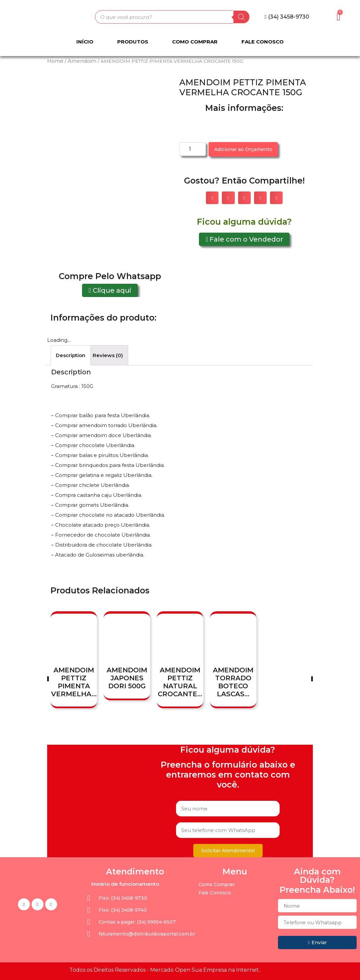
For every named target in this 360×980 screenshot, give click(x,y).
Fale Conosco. (215, 893)
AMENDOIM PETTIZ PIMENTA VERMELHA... (74, 682)
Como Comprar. (217, 884)
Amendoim (82, 61)
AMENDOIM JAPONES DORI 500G (127, 678)
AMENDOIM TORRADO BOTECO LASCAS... (233, 682)
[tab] (71, 355)
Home (55, 61)
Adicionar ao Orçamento (243, 149)
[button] (287, 17)
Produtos (133, 42)
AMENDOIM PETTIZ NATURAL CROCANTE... (180, 682)
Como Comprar (195, 42)
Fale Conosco (263, 42)
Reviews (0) (108, 355)
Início (85, 42)
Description (71, 355)
